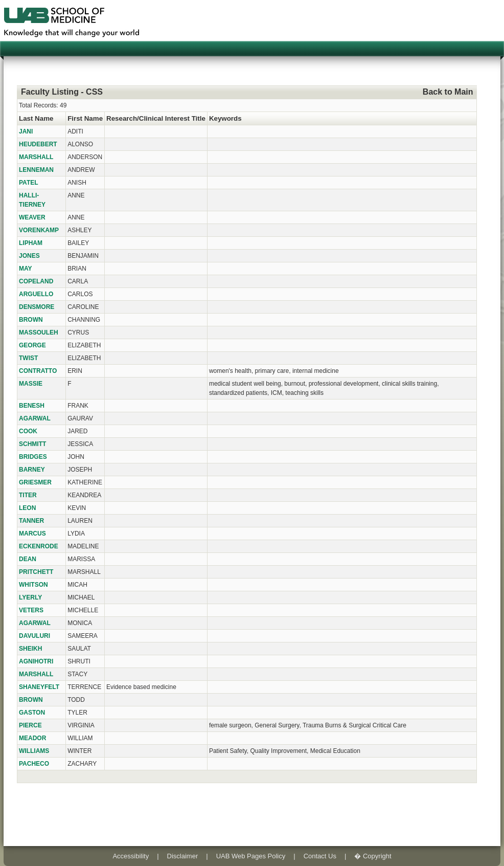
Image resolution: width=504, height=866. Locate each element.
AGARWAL (35, 418)
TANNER (31, 521)
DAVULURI (35, 636)
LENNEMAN (36, 170)
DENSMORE (37, 307)
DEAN (28, 559)
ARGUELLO (36, 294)
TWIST (28, 358)
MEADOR (32, 738)
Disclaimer (183, 856)
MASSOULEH (39, 332)
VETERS (31, 610)
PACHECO (34, 764)
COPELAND (36, 281)
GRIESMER (35, 482)
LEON (27, 508)
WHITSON (33, 585)
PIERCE (30, 725)
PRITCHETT (36, 572)
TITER (28, 495)
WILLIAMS (34, 751)
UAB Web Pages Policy (251, 856)
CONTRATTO (38, 371)
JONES (29, 256)
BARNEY (32, 470)
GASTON (32, 713)
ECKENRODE (39, 546)
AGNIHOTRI (36, 661)
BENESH (32, 406)
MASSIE (31, 384)
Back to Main (448, 92)
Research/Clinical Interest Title (156, 118)
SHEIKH (30, 649)
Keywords (225, 118)
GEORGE (32, 345)
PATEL (29, 183)
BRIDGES (33, 457)
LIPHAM (31, 243)
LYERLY (30, 597)
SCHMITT (32, 444)
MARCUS (32, 534)
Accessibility (131, 856)
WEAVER (32, 217)
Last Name (36, 118)
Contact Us (320, 856)
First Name (85, 118)
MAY (26, 269)
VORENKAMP (39, 230)
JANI (26, 131)
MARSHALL (36, 157)
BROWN (31, 320)
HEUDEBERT (38, 144)
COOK (28, 431)
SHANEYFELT (39, 687)
